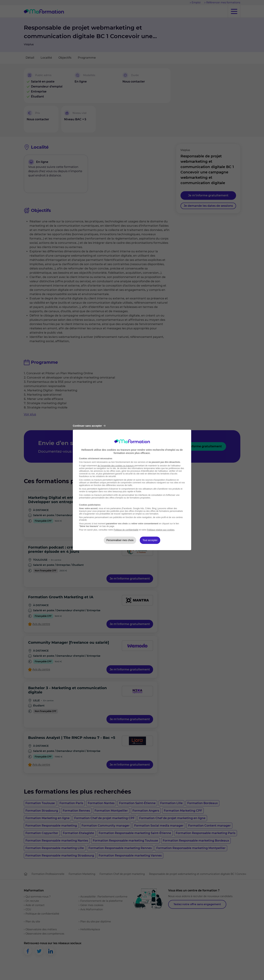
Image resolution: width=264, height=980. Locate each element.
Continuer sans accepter (89, 426)
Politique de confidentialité (126, 530)
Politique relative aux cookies (161, 530)
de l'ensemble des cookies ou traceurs (116, 466)
